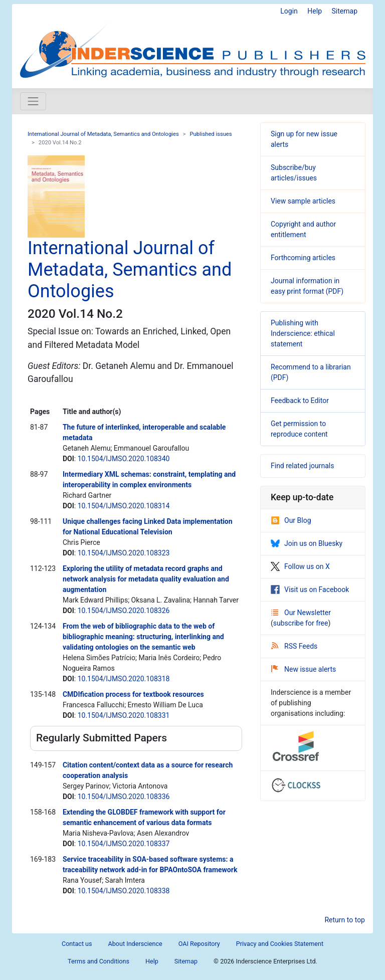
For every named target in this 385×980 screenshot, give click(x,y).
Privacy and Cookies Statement (280, 944)
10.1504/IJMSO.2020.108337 (124, 844)
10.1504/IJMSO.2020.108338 (124, 891)
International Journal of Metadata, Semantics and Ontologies (103, 134)
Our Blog (291, 520)
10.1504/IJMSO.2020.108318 (124, 679)
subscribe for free (301, 623)
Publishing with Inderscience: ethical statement (303, 333)
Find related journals (302, 466)
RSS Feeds (294, 646)
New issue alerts (304, 669)
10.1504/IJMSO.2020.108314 (124, 506)
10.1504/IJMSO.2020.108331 (124, 715)
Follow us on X (300, 566)
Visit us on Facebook (310, 590)
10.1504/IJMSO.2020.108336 (124, 797)
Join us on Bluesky (307, 543)
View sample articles (303, 201)
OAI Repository (199, 944)
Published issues (211, 134)
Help (315, 11)
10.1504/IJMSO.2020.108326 (124, 611)
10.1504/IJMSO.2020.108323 (124, 553)
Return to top (345, 920)
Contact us (77, 944)
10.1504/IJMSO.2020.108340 (124, 459)
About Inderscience (135, 944)
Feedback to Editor (300, 401)
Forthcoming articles (303, 258)
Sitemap (345, 11)
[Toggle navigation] (33, 101)
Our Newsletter (301, 613)
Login (289, 11)
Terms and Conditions (99, 961)
